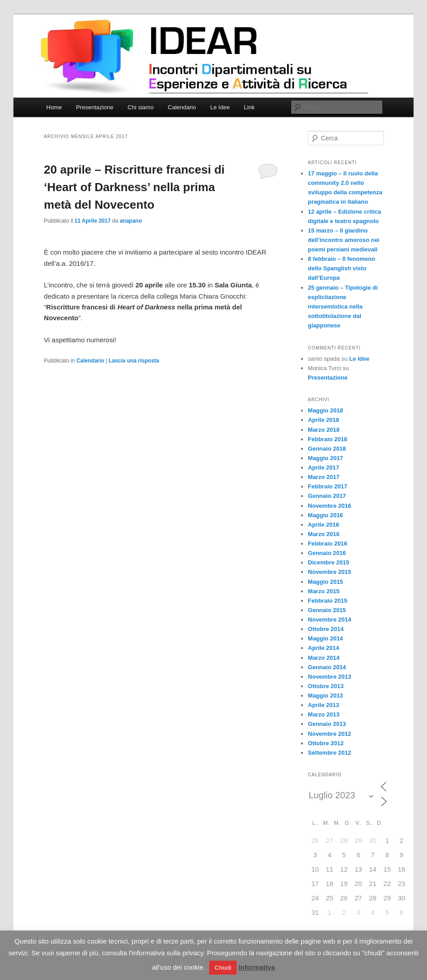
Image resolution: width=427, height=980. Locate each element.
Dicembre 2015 (328, 562)
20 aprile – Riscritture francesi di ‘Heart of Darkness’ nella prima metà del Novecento (135, 187)
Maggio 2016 (325, 515)
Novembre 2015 (329, 572)
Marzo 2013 (324, 714)
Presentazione (95, 107)
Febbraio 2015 (327, 601)
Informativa (257, 967)
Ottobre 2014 (326, 629)
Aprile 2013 (323, 705)
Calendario (182, 107)
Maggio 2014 (325, 638)
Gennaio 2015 (327, 610)
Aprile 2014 (323, 648)
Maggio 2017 (325, 458)
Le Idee (220, 107)
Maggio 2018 (325, 410)
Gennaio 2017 (327, 496)
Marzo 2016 (324, 534)
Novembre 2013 (329, 677)
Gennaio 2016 (327, 553)
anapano (131, 221)
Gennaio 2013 (327, 724)
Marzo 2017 (324, 477)
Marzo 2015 (324, 591)
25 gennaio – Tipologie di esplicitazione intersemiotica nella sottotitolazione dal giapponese (343, 307)
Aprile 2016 (323, 525)
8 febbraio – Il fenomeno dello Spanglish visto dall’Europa (342, 268)
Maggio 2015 (325, 582)
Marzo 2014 (324, 658)
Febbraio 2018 (327, 439)
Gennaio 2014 (327, 667)
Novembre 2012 (329, 734)
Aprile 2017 (323, 468)
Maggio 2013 (325, 696)
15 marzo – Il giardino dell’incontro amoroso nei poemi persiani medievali (344, 240)
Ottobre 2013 (326, 686)
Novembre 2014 (329, 620)
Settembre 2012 (329, 753)
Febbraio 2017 (327, 486)
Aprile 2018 (323, 420)
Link (249, 107)
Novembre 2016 (329, 506)
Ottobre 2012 (326, 743)
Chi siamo (141, 107)
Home (54, 107)
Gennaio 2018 (327, 449)
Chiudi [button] (223, 968)
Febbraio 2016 (327, 544)
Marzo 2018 (324, 430)
